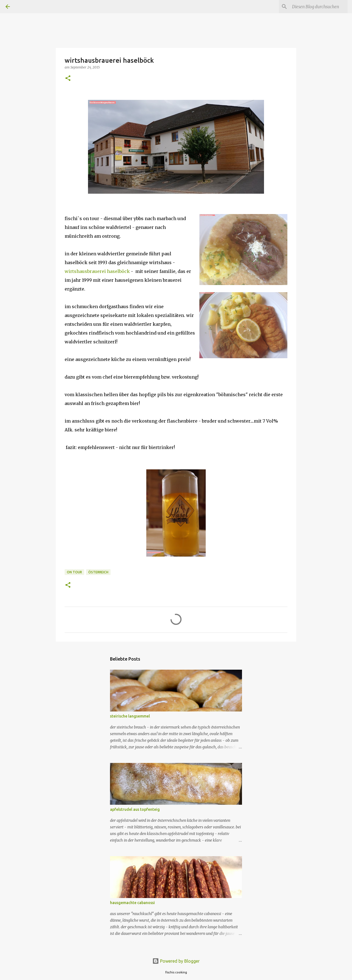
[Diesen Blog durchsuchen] (319, 7)
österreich (98, 572)
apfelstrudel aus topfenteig (135, 809)
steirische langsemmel (130, 716)
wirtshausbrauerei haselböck (97, 271)
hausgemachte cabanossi (132, 903)
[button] (68, 79)
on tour (74, 572)
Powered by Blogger (176, 961)
